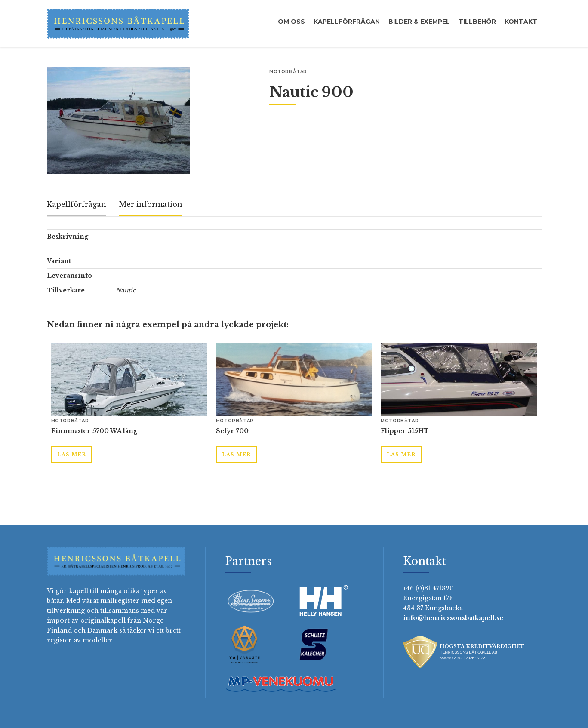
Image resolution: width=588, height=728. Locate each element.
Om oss (291, 22)
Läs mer (72, 455)
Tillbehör (477, 22)
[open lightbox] (119, 120)
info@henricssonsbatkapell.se (453, 618)
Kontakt (521, 22)
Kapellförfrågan (347, 22)
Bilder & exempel (419, 22)
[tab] (77, 205)
